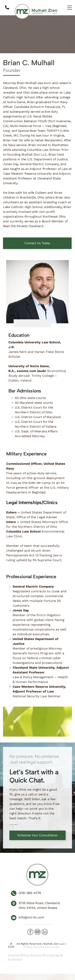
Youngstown (53, 955)
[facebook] (30, 932)
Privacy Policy (32, 947)
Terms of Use (51, 947)
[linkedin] (45, 932)
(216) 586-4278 (30, 893)
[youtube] (37, 932)
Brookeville (15, 959)
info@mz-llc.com (31, 917)
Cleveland (14, 955)
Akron (27, 955)
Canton (38, 955)
